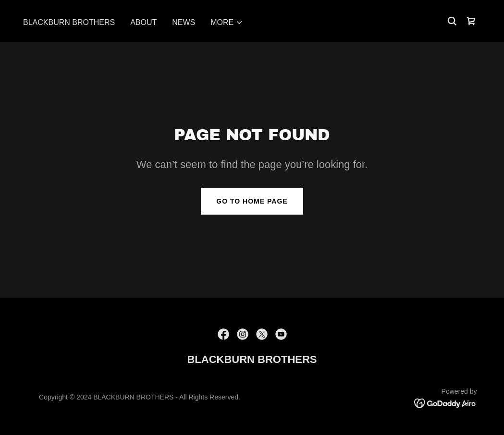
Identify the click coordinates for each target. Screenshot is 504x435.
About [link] (143, 22)
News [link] (184, 22)
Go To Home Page (252, 201)
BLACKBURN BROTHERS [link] (69, 22)
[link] (471, 21)
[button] (227, 23)
